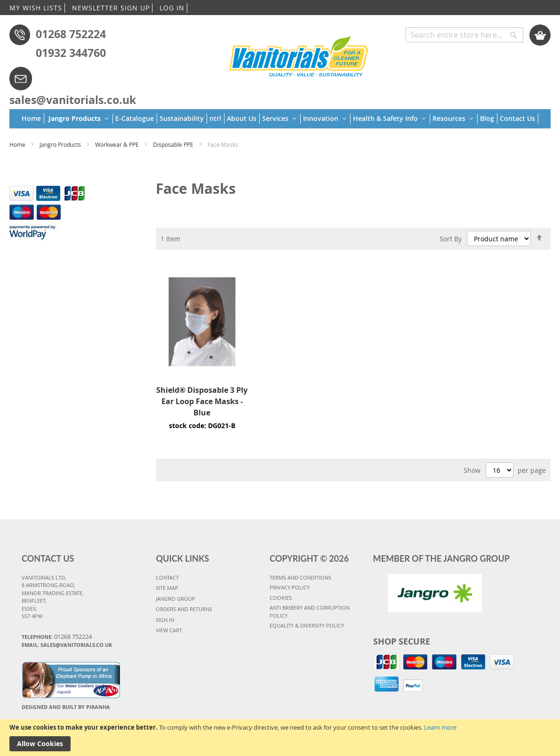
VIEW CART (169, 630)
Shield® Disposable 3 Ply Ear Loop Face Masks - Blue (202, 401)
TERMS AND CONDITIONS (300, 577)
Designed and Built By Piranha (66, 707)
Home (18, 144)
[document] (280, 738)
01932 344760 (71, 53)
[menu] (280, 119)
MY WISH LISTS (36, 8)
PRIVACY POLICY (290, 587)
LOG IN (172, 8)
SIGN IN (165, 620)
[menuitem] (33, 119)
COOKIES (281, 598)
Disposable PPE (174, 144)
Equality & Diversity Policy (307, 625)
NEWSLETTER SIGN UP (111, 8)
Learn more (440, 727)
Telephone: (57, 637)
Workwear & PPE (118, 144)
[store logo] (299, 55)
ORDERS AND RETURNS (184, 609)
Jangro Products (61, 144)
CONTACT (167, 577)
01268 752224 (71, 34)
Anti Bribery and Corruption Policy (310, 612)
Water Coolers (80, 686)
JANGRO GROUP (176, 599)
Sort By (451, 238)
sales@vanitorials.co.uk (73, 100)
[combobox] (464, 35)
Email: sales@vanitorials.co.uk (67, 645)
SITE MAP (167, 588)
